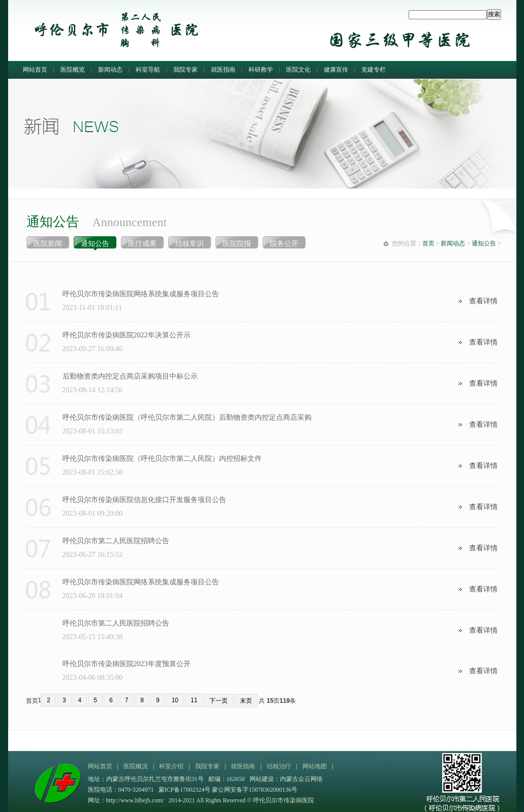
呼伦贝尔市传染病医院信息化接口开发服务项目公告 (144, 500)
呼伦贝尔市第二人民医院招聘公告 (116, 541)
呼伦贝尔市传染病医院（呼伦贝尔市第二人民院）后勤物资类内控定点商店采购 (187, 417)
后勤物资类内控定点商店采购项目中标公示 (130, 376)
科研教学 (261, 70)
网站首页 (35, 70)
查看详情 (483, 301)
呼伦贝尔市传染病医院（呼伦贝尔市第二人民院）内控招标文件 (162, 459)
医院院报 (237, 244)
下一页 (219, 701)
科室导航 (148, 70)
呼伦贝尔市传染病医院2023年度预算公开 (127, 664)
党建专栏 (374, 70)
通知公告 (95, 244)
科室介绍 (171, 766)
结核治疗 (279, 766)
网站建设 (262, 779)
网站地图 (315, 766)
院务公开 (284, 244)
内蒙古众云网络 (301, 779)
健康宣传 (336, 70)
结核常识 (190, 244)
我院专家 (186, 70)
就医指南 (223, 70)
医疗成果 (142, 244)
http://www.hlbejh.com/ (135, 800)
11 (194, 700)
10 (175, 700)
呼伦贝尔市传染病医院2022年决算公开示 (127, 335)
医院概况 (136, 766)
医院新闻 (48, 244)
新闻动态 (110, 70)
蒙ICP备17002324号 (186, 790)
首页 (428, 243)
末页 (246, 701)
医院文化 (298, 70)
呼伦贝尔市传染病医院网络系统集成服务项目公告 (141, 294)
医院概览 (73, 70)
